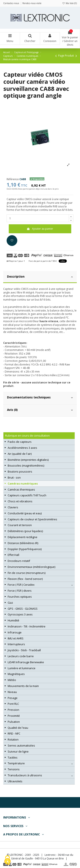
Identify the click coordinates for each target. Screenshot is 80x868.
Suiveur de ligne (18, 751)
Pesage (13, 698)
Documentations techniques (40, 397)
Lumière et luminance (22, 668)
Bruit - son (14, 477)
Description (40, 277)
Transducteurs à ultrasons (25, 775)
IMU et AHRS (16, 638)
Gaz (10, 603)
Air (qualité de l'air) (20, 454)
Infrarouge (15, 632)
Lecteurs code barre (21, 656)
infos (63, 261)
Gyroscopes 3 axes (20, 614)
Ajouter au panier (40, 229)
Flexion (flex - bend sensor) (25, 579)
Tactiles (13, 757)
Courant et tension (20, 525)
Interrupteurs (16, 644)
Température (16, 763)
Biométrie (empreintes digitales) (28, 460)
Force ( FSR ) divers (20, 591)
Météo (12, 680)
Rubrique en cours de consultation (27, 435)
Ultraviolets (15, 781)
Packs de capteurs (20, 442)
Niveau (12, 692)
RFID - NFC (14, 733)
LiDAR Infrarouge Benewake (26, 662)
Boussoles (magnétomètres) (26, 465)
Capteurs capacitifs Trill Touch (27, 495)
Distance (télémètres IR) (23, 543)
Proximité (14, 716)
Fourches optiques (20, 597)
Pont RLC (13, 704)
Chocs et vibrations (20, 501)
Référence (13, 179)
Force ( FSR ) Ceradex (21, 585)
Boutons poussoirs (20, 471)
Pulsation (14, 722)
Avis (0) (40, 410)
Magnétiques (16, 674)
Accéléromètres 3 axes (22, 448)
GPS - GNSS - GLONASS (23, 609)
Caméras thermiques (21, 489)
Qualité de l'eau (18, 728)
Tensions (14, 769)
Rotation (13, 739)
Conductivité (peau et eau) (25, 513)
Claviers (13, 507)
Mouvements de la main (23, 686)
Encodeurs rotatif (19, 561)
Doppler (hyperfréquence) (25, 549)
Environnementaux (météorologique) (31, 567)
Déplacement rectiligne (23, 537)
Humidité (13, 620)
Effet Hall (13, 555)
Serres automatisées (21, 745)
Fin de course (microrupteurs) (27, 573)
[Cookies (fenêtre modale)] (7, 861)
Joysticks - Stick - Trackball (24, 650)
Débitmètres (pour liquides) (25, 531)
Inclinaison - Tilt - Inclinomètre (27, 626)
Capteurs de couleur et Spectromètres (32, 519)
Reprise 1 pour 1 (16, 261)
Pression (13, 710)
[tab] (40, 277)
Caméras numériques (23, 483)
